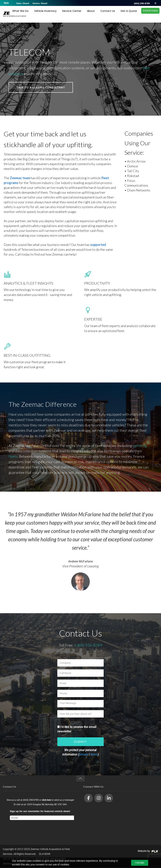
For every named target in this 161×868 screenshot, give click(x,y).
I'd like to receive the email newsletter (77, 729)
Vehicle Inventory (45, 14)
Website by (148, 851)
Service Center (72, 14)
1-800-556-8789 (88, 645)
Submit (80, 742)
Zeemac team (20, 178)
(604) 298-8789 (142, 4)
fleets (13, 456)
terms (94, 754)
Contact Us (108, 14)
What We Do (20, 14)
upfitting (140, 445)
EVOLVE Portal (150, 14)
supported (98, 245)
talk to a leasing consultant (41, 87)
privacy (84, 754)
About (91, 14)
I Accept (140, 863)
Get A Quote (129, 14)
